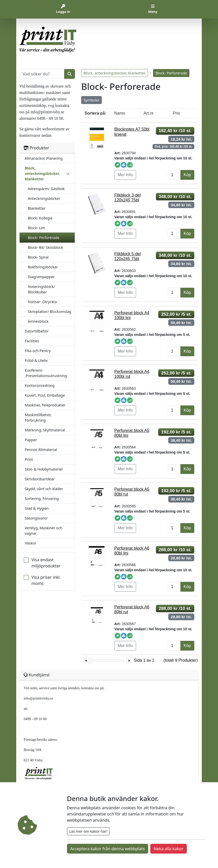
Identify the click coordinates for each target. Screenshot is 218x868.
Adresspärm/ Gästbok (46, 189)
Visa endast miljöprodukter (46, 563)
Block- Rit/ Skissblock (45, 247)
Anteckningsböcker (44, 198)
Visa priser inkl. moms (46, 580)
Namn (120, 113)
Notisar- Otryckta (42, 302)
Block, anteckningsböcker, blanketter (115, 73)
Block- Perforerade (44, 238)
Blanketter (37, 208)
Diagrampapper (41, 277)
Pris (177, 113)
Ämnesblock (38, 321)
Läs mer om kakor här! (88, 831)
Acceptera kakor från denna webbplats (108, 849)
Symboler (91, 100)
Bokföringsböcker (43, 267)
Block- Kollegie (40, 218)
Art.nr (149, 113)
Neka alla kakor (169, 849)
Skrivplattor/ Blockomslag (50, 312)
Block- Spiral (38, 257)
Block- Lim (37, 228)
